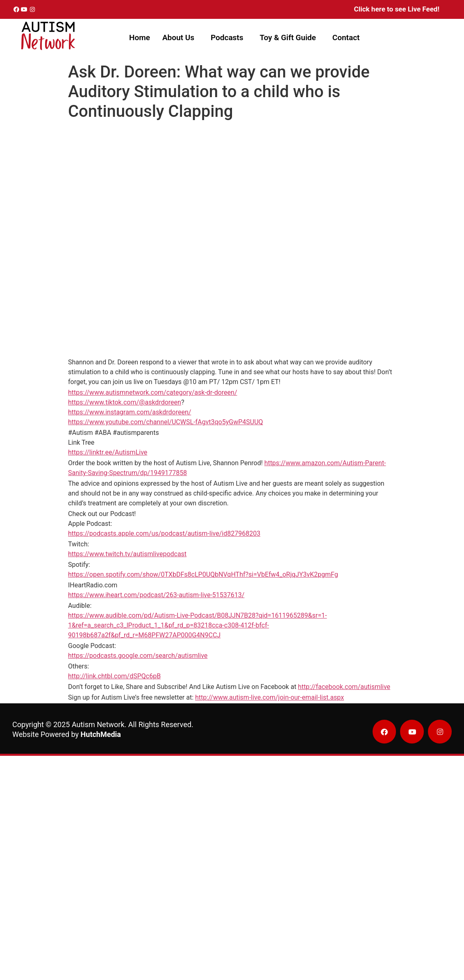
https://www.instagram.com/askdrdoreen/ (130, 412)
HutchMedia (101, 734)
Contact (346, 38)
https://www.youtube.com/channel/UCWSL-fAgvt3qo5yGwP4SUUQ (166, 422)
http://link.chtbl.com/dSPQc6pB (114, 676)
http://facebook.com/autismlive (344, 687)
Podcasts (227, 38)
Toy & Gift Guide (288, 38)
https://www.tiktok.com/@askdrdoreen (125, 402)
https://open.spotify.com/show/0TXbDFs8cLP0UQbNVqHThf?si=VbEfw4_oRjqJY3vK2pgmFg (203, 574)
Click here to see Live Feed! (397, 9)
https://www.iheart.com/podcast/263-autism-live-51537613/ (156, 595)
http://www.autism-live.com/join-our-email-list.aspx (270, 697)
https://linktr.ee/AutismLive (108, 452)
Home (140, 38)
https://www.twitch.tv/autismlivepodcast (127, 554)
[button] (180, 38)
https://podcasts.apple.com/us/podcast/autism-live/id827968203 (164, 533)
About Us (178, 38)
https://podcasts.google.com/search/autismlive (138, 656)
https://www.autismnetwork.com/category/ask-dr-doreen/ (153, 392)
